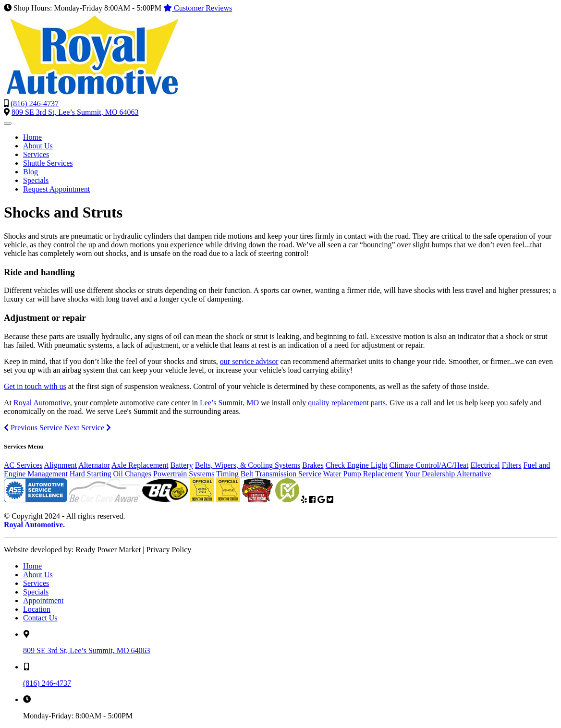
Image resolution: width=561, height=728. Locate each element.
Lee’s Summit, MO (229, 403)
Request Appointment (56, 189)
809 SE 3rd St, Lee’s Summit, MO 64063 (75, 112)
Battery (182, 465)
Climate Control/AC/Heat (429, 465)
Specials (36, 180)
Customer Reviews (198, 8)
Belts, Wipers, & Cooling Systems (248, 465)
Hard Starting (91, 474)
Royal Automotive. (34, 525)
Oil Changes (133, 474)
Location (37, 609)
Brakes (313, 465)
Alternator (94, 465)
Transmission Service (288, 474)
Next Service (88, 428)
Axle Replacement (140, 465)
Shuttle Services (48, 163)
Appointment (43, 601)
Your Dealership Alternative (448, 474)
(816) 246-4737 (35, 103)
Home (32, 137)
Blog (30, 172)
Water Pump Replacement (363, 474)
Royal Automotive (42, 403)
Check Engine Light (357, 465)
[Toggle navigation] (8, 123)
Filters (512, 465)
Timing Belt (235, 474)
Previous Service (33, 428)
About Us (38, 146)
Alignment (61, 465)
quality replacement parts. (348, 403)
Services (36, 154)
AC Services (23, 465)
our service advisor (249, 361)
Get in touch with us (35, 386)
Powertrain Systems (184, 474)
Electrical (485, 465)
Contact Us (40, 618)
